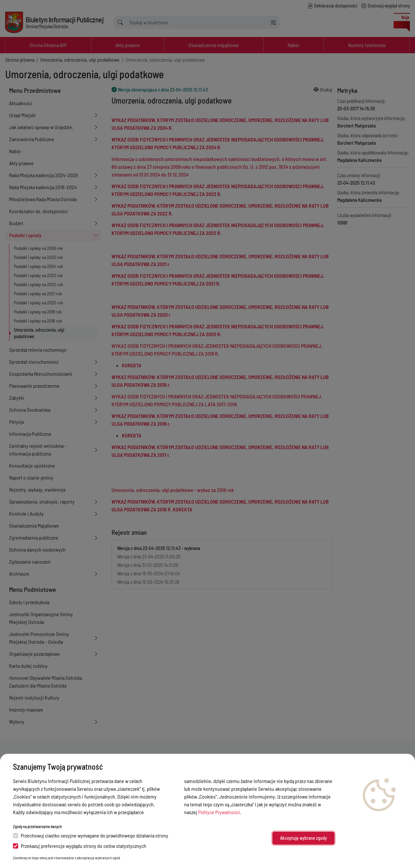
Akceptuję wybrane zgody (303, 838)
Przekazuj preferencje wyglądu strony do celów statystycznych (80, 846)
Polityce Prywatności (219, 812)
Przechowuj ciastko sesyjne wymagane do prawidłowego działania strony (91, 835)
